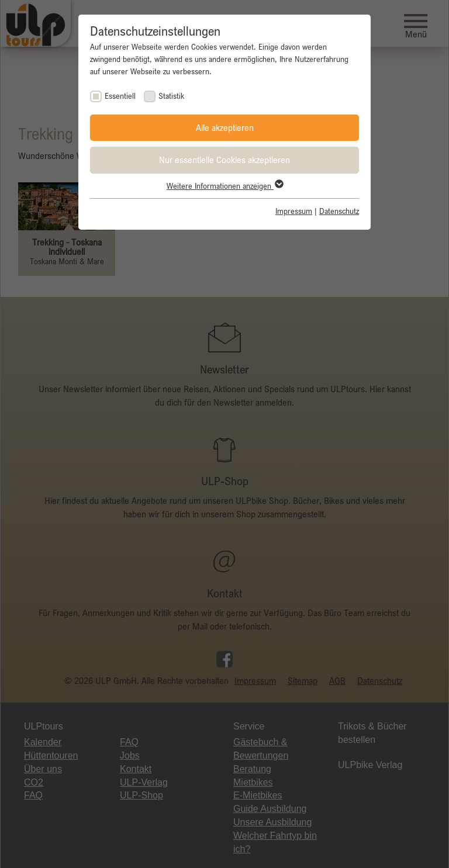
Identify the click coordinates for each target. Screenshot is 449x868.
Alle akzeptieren (225, 127)
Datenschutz (339, 211)
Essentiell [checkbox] (120, 96)
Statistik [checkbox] (171, 96)
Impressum (294, 211)
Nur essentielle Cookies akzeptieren (224, 160)
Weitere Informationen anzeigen (224, 186)
